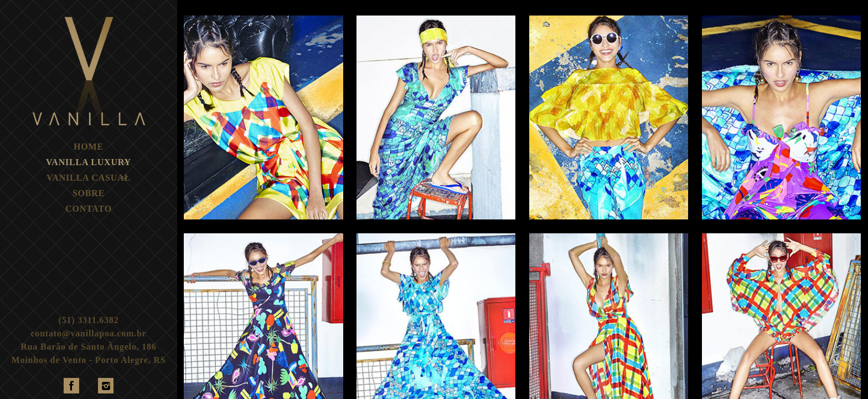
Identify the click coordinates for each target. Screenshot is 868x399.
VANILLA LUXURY (89, 162)
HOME (89, 147)
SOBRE (89, 193)
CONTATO (89, 209)
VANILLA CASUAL (89, 178)
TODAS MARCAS (222, 4)
